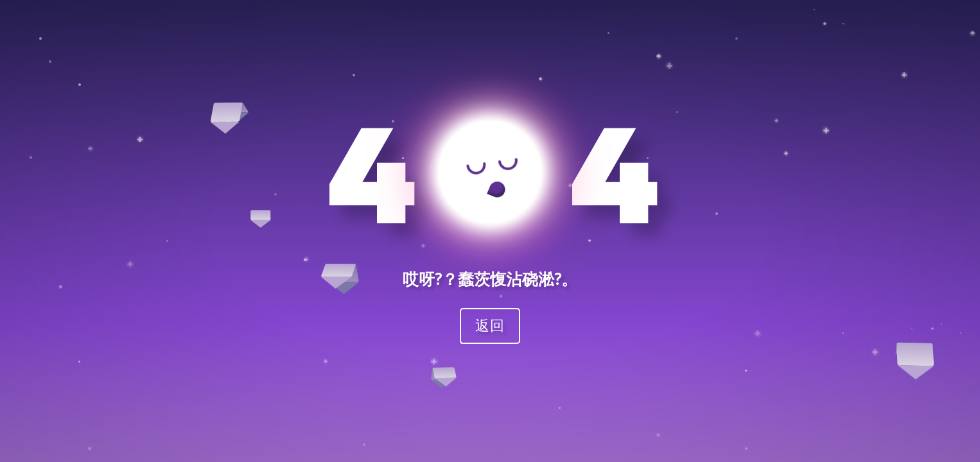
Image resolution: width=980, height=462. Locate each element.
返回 (490, 325)
